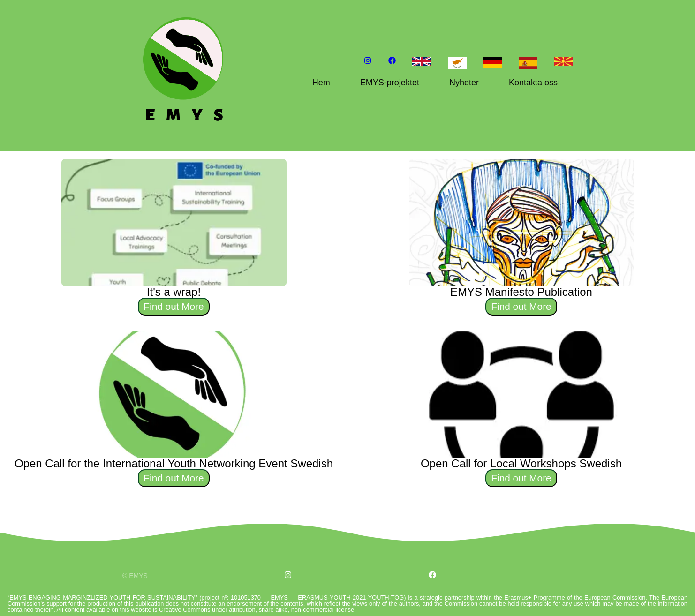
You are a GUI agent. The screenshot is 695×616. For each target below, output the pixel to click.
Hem (321, 83)
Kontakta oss (533, 83)
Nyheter (464, 83)
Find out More (174, 306)
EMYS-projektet (390, 83)
